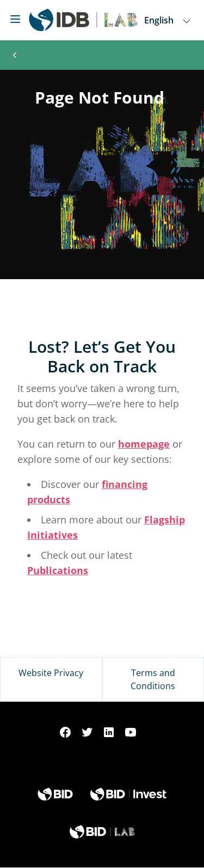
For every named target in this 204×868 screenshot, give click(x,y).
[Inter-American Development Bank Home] (83, 20)
